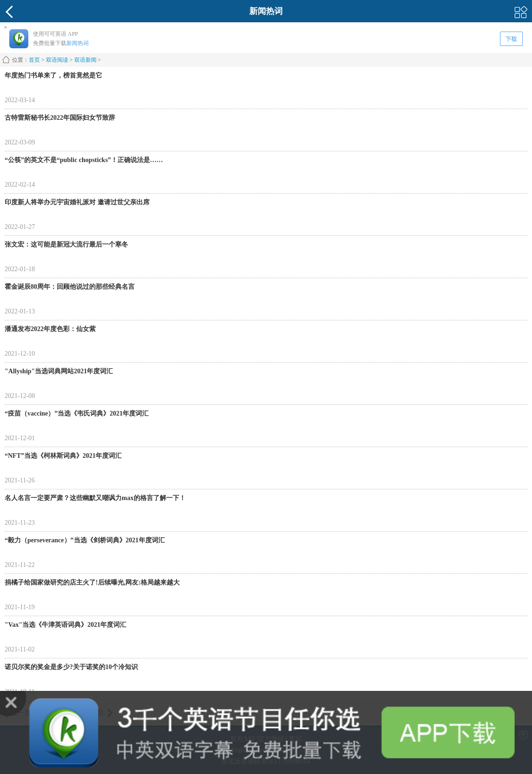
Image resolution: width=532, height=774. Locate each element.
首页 (34, 60)
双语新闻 (85, 60)
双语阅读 (57, 60)
